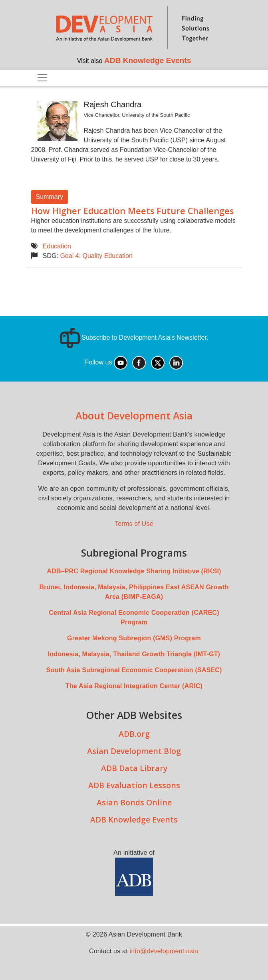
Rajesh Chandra (113, 104)
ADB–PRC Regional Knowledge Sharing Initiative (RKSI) (134, 571)
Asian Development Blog (134, 751)
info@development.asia (164, 951)
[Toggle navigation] (42, 78)
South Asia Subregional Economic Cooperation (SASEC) (134, 670)
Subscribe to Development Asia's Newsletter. (134, 337)
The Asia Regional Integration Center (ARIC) (134, 686)
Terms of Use (134, 524)
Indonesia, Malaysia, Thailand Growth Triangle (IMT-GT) (134, 654)
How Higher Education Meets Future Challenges (132, 211)
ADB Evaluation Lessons (134, 785)
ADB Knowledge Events (148, 60)
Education (57, 246)
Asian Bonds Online (134, 802)
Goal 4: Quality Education (96, 256)
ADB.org (134, 734)
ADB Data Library (134, 768)
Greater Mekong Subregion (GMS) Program (134, 638)
